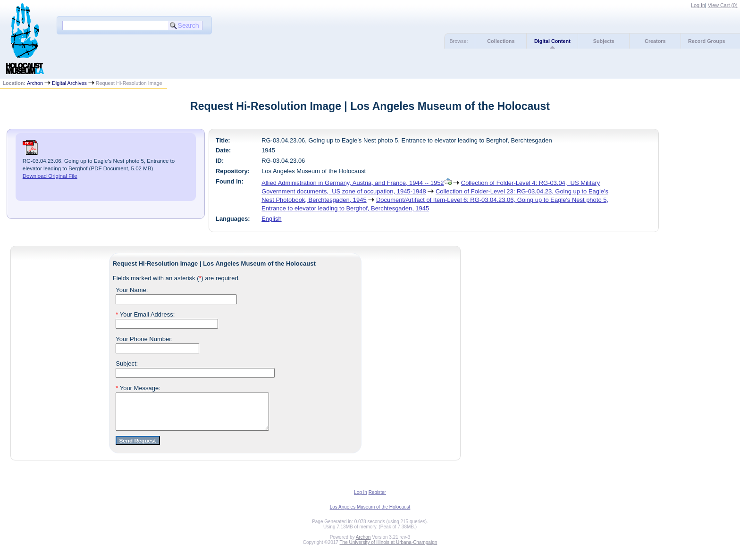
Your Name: (132, 290)
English (271, 219)
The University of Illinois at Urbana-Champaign (389, 549)
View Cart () (723, 5)
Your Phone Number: (144, 339)
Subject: (127, 364)
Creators (655, 41)
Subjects (604, 41)
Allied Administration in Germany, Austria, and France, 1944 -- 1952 (353, 183)
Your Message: (138, 388)
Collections (501, 41)
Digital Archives (69, 83)
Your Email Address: (145, 314)
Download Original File (50, 176)
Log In (698, 5)
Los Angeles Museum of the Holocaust (370, 514)
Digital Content (552, 41)
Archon (35, 83)
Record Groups (707, 41)
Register (377, 499)
